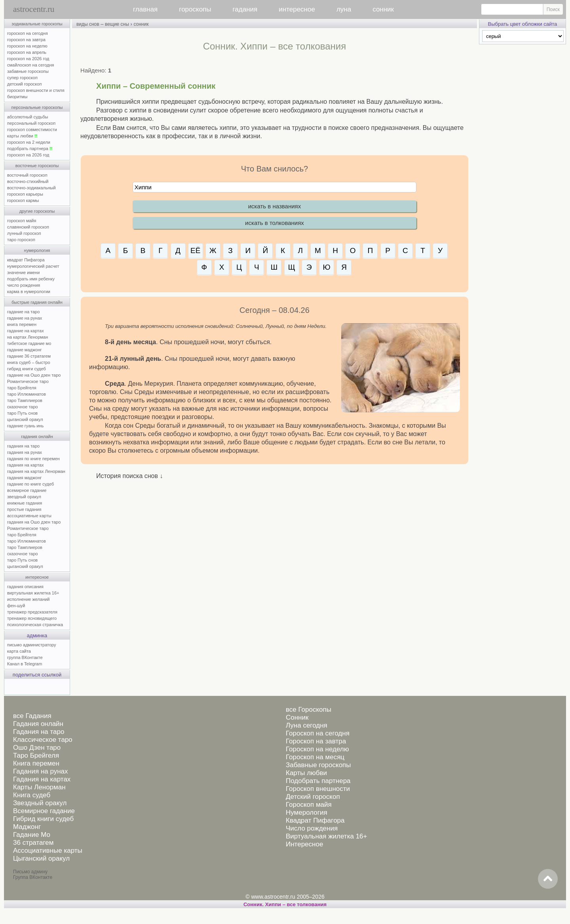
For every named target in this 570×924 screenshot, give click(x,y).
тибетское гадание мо (29, 343)
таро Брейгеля (22, 388)
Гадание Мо (32, 835)
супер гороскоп (22, 78)
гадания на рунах (25, 452)
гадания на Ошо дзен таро (34, 522)
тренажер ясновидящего (32, 618)
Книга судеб (32, 795)
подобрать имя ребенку (31, 279)
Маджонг (27, 827)
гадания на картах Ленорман (37, 471)
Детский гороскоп (313, 797)
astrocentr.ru (34, 9)
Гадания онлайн (38, 724)
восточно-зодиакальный (31, 188)
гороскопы (195, 9)
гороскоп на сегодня (28, 33)
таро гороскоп (21, 240)
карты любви (22, 136)
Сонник (297, 717)
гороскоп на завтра (26, 40)
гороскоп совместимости (32, 130)
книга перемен (22, 324)
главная (145, 9)
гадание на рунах (25, 318)
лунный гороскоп (24, 233)
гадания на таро (23, 446)
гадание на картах (26, 331)
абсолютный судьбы (28, 117)
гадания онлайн (37, 436)
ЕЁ (195, 251)
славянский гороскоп (28, 227)
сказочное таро (23, 407)
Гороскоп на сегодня (318, 733)
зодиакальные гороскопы (37, 24)
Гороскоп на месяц (315, 757)
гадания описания (25, 587)
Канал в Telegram (25, 664)
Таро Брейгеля (36, 755)
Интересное (304, 844)
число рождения (24, 285)
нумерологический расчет (33, 266)
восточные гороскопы (37, 166)
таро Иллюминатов (27, 394)
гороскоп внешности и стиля (36, 90)
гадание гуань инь (25, 426)
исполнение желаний (28, 599)
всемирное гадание (27, 490)
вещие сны (117, 24)
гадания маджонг (24, 478)
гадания (245, 9)
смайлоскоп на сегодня (31, 65)
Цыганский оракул (41, 858)
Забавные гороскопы (318, 765)
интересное (297, 9)
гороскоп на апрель (27, 52)
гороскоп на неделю (27, 46)
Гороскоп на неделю (317, 749)
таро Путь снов (22, 413)
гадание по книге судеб (30, 484)
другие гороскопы (37, 211)
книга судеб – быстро (29, 362)
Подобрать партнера (318, 781)
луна (344, 9)
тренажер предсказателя (32, 612)
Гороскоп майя (309, 805)
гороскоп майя (22, 221)
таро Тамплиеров (25, 400)
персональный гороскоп (31, 123)
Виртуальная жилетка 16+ (327, 836)
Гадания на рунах (41, 771)
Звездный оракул (40, 803)
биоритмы (17, 97)
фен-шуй (16, 606)
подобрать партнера (30, 149)
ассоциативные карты (29, 516)
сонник (383, 9)
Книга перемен (36, 763)
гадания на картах (26, 465)
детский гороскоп (24, 84)
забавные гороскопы (28, 71)
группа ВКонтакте (25, 657)
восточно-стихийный (28, 181)
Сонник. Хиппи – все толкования (285, 904)
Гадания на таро (39, 732)
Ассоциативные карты (48, 851)
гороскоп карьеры (25, 194)
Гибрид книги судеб (43, 819)
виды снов (88, 24)
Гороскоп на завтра (316, 741)
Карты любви (306, 773)
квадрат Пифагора (26, 260)
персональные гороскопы (37, 107)
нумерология (37, 250)
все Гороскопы (309, 710)
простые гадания (24, 509)
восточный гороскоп (27, 175)
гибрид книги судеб (27, 369)
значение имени (23, 272)
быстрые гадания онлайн (37, 302)
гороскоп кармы (23, 200)
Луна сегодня (307, 725)
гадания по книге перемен (33, 459)
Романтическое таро (28, 381)
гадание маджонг (24, 350)
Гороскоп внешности (318, 789)
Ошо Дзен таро (37, 748)
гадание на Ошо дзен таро (34, 375)
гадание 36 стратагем (29, 356)
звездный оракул (24, 497)
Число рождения (312, 828)
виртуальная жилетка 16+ (33, 593)
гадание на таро (23, 312)
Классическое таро (43, 740)
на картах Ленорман (28, 337)
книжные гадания (25, 503)
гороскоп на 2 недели (29, 142)
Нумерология (307, 813)
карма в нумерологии (29, 291)
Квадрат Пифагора (315, 820)
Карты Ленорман (39, 787)
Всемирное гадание (44, 811)
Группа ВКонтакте (33, 877)
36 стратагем (33, 843)
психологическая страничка (35, 625)
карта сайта (19, 651)
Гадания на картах (42, 779)
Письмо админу (30, 872)
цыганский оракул (25, 419)
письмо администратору (32, 645)
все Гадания (32, 716)
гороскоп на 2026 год (28, 59)
